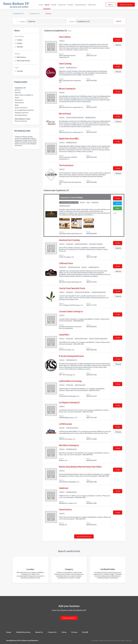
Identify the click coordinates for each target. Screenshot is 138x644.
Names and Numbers (30, 640)
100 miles (20, 47)
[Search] (118, 21)
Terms (64, 632)
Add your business (126, 5)
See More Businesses (84, 536)
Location (72, 21)
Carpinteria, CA (35, 13)
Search (47, 5)
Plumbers (18, 92)
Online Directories (23, 632)
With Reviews (21, 57)
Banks (17, 105)
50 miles (20, 43)
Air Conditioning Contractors (24, 110)
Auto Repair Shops (21, 115)
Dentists (18, 90)
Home (41, 5)
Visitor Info (92, 5)
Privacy (74, 632)
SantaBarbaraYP (19, 13)
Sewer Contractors (21, 108)
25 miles (20, 40)
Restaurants (19, 100)
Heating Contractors (22, 113)
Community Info (80, 5)
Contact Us (62, 5)
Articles (70, 5)
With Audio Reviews (24, 61)
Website (118, 45)
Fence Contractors (21, 121)
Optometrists (19, 103)
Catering (20, 71)
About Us (39, 632)
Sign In (110, 5)
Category (23, 21)
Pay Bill (54, 5)
